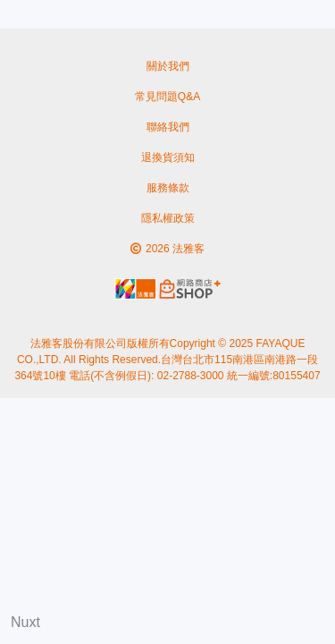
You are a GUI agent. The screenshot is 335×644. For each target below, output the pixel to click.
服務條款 (168, 188)
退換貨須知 (168, 157)
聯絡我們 (168, 127)
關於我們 (168, 66)
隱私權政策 (168, 218)
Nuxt (25, 622)
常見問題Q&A (167, 97)
